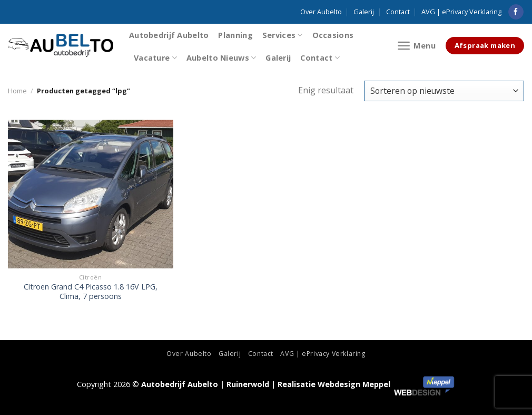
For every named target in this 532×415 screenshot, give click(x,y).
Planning (235, 35)
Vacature (155, 58)
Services (283, 35)
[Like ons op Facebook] (516, 12)
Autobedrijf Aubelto (169, 35)
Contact (398, 12)
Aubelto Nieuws (221, 58)
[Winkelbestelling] (444, 91)
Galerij (364, 12)
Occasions (333, 35)
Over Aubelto (321, 12)
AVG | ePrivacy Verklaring (461, 12)
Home (17, 91)
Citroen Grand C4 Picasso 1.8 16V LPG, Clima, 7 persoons (91, 292)
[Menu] (416, 46)
